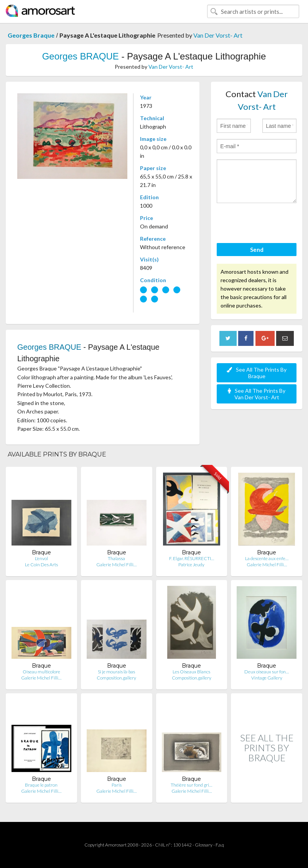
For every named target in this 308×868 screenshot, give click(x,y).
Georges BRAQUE (81, 56)
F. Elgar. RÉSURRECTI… (192, 558)
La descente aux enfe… (267, 558)
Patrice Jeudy (191, 565)
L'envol (41, 558)
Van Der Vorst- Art (218, 35)
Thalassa (116, 558)
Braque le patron (41, 785)
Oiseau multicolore (41, 672)
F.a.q (220, 845)
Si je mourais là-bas (116, 672)
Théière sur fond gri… (191, 785)
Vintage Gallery (267, 678)
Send (257, 250)
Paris (117, 785)
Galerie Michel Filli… (116, 565)
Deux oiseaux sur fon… (267, 672)
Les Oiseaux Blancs (191, 672)
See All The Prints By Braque (257, 373)
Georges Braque (31, 35)
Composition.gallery (116, 678)
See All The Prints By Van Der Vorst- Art (257, 394)
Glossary (204, 845)
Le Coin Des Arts (41, 565)
